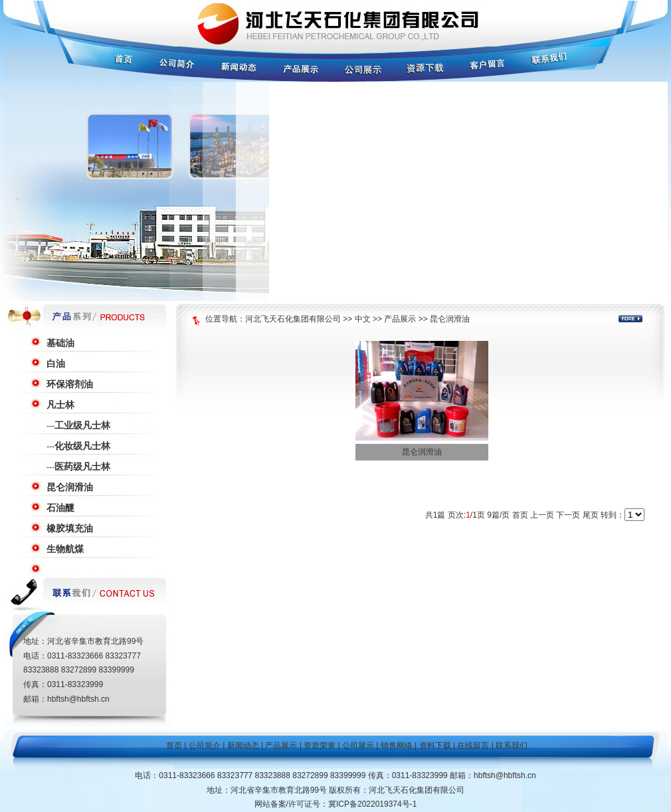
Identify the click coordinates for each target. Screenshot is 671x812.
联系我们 (512, 746)
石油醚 (60, 508)
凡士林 (60, 405)
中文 (363, 319)
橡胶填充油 (70, 528)
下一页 (568, 515)
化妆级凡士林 (82, 446)
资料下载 (435, 746)
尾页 (591, 515)
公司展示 (358, 746)
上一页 (542, 515)
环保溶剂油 (70, 384)
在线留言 (473, 746)
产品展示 (400, 319)
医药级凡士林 (82, 466)
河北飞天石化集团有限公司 (293, 319)
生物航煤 (65, 549)
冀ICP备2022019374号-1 (372, 804)
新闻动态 (243, 746)
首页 (520, 515)
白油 (56, 363)
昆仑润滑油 (70, 487)
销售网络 (397, 746)
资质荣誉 (320, 746)
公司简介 (205, 746)
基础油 (60, 343)
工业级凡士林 (82, 425)
